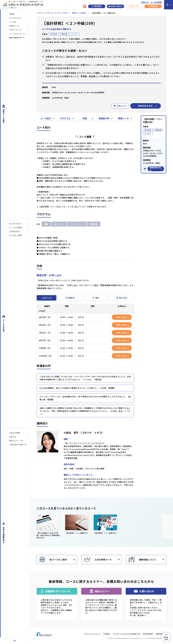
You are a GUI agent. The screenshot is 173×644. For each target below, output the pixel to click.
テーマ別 (13, 22)
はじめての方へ (15, 224)
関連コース (123, 118)
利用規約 (107, 634)
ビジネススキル (15, 18)
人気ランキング (15, 30)
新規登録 (153, 6)
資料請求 (97, 6)
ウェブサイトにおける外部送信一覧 (127, 634)
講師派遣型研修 (17, 38)
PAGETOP (166, 638)
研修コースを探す (79, 13)
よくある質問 (156, 2)
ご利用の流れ (14, 231)
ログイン (134, 6)
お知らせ (145, 2)
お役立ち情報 (14, 433)
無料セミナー (16, 441)
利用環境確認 (148, 634)
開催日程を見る (146, 106)
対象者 (12, 14)
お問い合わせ (115, 6)
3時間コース (14, 26)
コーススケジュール (17, 34)
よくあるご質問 (15, 235)
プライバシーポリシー (92, 634)
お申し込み (122, 317)
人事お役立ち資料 (18, 445)
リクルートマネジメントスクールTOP (52, 13)
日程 (85, 118)
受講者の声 (104, 118)
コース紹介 (46, 118)
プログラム (65, 118)
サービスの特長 (15, 228)
